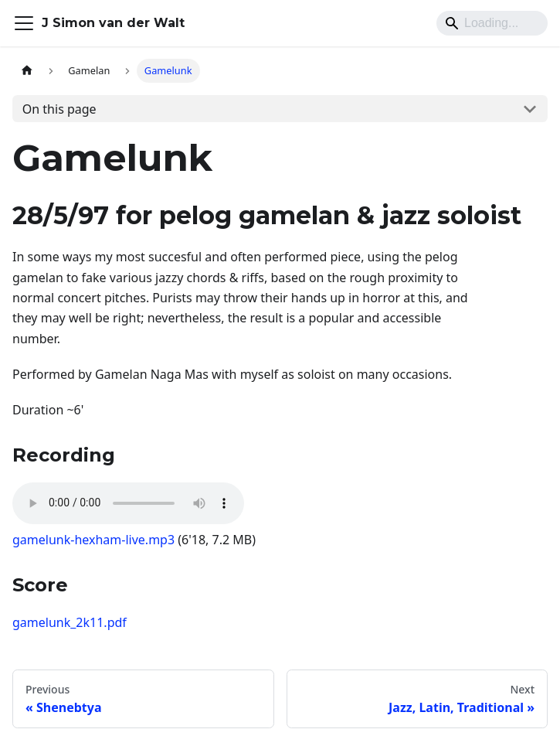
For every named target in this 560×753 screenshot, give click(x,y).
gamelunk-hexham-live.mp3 (93, 540)
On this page (59, 109)
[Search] (492, 23)
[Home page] (27, 71)
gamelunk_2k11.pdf (70, 622)
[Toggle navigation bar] (24, 23)
